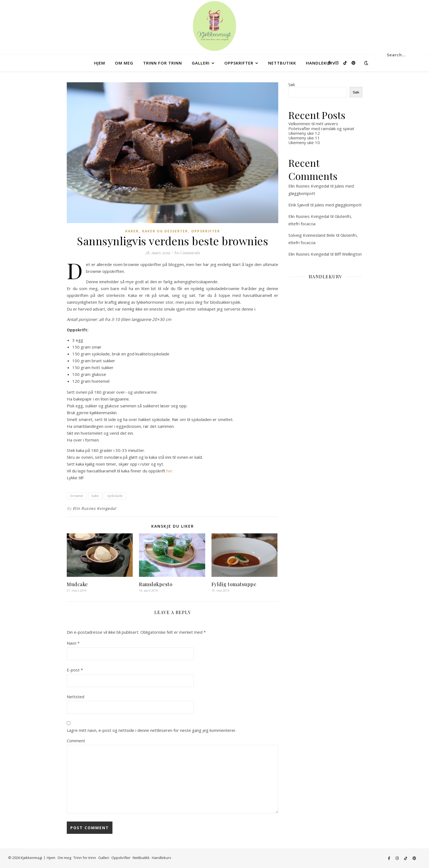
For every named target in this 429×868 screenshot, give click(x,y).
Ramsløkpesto (156, 584)
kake (95, 496)
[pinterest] (353, 63)
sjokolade (115, 496)
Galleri (201, 63)
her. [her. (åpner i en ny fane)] (170, 471)
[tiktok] (346, 63)
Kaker (132, 231)
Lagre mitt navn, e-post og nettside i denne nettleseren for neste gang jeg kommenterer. (152, 730)
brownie (77, 496)
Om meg (124, 63)
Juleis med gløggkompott (338, 205)
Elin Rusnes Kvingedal (95, 508)
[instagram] (337, 63)
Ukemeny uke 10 (304, 142)
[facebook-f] (330, 63)
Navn (73, 643)
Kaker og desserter (165, 231)
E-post (75, 670)
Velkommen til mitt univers (313, 124)
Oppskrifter (239, 63)
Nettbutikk (282, 63)
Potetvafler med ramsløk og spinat (321, 128)
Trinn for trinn (163, 63)
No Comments (187, 253)
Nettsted (76, 697)
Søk (292, 84)
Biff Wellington (348, 254)
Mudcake (77, 584)
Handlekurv (321, 63)
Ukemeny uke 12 (304, 133)
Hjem (100, 63)
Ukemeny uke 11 (304, 138)
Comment (76, 741)
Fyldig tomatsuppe (234, 584)
